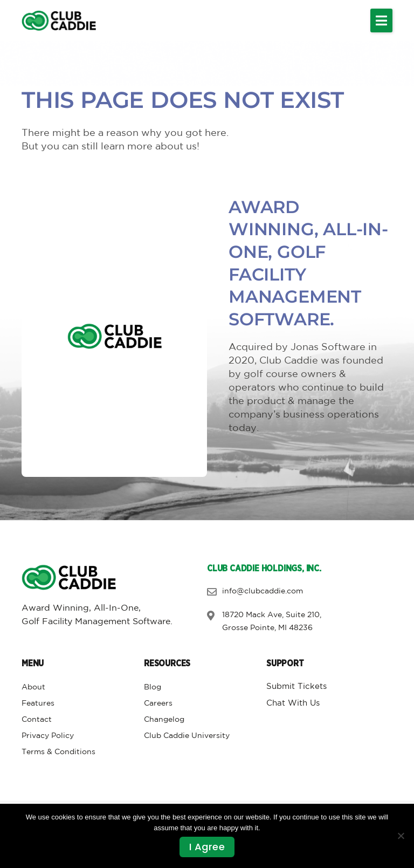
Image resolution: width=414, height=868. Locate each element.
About (33, 687)
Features (38, 703)
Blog (153, 687)
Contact (37, 720)
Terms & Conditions (58, 752)
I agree (207, 847)
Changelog (164, 720)
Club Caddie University (187, 736)
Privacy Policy (48, 736)
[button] (381, 20)
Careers (158, 703)
